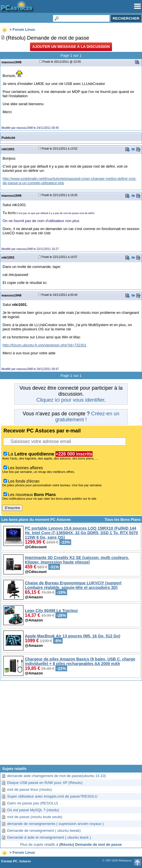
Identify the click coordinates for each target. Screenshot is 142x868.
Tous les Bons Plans (123, 520)
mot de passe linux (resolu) (29, 789)
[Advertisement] (71, 725)
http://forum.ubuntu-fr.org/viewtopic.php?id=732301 (45, 345)
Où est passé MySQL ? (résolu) (33, 810)
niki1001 (8, 149)
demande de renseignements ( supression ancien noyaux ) (55, 824)
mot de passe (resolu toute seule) (35, 817)
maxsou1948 (11, 62)
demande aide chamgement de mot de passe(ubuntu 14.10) (56, 776)
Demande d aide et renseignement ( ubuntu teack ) (49, 837)
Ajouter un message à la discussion (71, 47)
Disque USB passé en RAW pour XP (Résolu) (45, 783)
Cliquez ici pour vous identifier (70, 400)
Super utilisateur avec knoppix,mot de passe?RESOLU (52, 796)
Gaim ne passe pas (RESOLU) (33, 803)
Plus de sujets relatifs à (71, 844)
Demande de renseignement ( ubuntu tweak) (44, 831)
